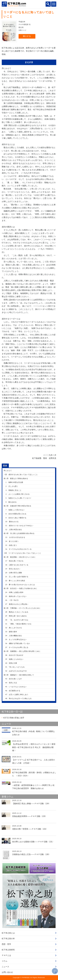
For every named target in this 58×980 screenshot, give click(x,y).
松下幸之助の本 (8, 939)
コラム (5, 961)
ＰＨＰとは (6, 955)
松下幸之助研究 (8, 950)
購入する (27, 36)
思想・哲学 (6, 944)
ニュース (5, 967)
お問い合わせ (7, 972)
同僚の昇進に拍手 (14, 718)
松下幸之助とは (8, 933)
